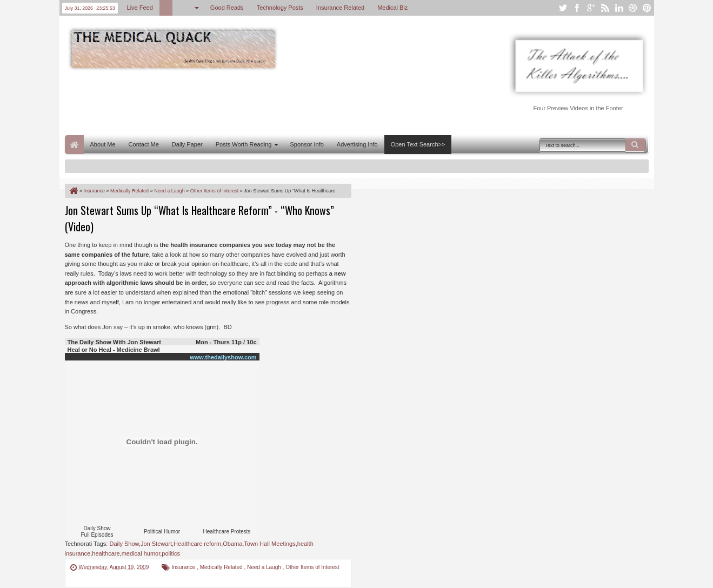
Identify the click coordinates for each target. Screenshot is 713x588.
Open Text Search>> (418, 144)
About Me (103, 144)
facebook (577, 8)
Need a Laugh (265, 567)
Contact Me (144, 144)
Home (74, 145)
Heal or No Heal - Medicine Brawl (114, 350)
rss (605, 8)
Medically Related (222, 567)
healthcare (106, 553)
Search (636, 145)
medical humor (141, 553)
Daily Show (124, 544)
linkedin (619, 8)
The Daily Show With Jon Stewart (114, 342)
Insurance (184, 567)
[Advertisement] (262, 102)
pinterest (647, 8)
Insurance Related (340, 8)
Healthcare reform (197, 544)
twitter (563, 8)
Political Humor (162, 532)
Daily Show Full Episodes (97, 532)
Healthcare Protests (227, 532)
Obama (232, 544)
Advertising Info (357, 144)
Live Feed (140, 8)
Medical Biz (392, 8)
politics (171, 553)
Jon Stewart (156, 544)
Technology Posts (280, 8)
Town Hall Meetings (269, 544)
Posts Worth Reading (244, 144)
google (591, 8)
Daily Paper (187, 144)
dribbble (633, 8)
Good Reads (227, 8)
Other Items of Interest (312, 567)
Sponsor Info (306, 144)
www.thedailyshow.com (223, 357)
